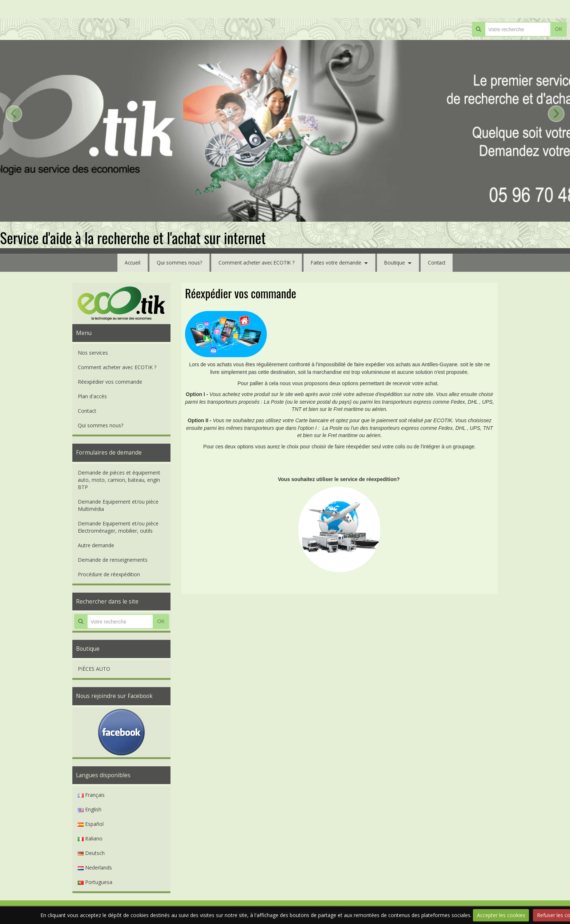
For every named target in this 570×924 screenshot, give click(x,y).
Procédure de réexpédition (109, 574)
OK (559, 29)
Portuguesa (95, 882)
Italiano (90, 838)
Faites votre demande (337, 263)
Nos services (93, 353)
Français (91, 795)
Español (91, 824)
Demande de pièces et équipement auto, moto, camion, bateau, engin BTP (119, 480)
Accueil (130, 263)
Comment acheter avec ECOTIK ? (256, 263)
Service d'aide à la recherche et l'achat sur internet (133, 238)
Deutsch (91, 853)
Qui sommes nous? (177, 263)
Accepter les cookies (501, 915)
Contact (439, 263)
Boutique (396, 263)
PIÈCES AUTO (94, 669)
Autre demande (96, 545)
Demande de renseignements (113, 560)
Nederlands (95, 867)
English (90, 809)
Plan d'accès (92, 396)
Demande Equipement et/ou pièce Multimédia (118, 505)
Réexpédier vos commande (110, 382)
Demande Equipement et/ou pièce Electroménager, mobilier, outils (118, 527)
